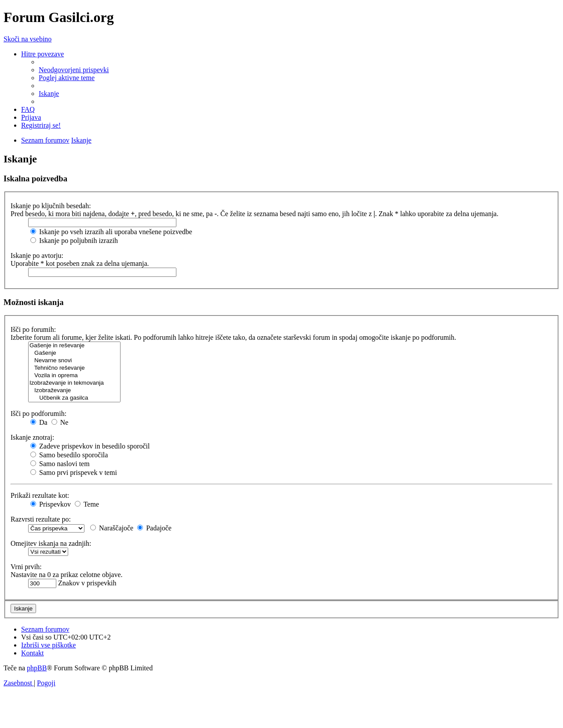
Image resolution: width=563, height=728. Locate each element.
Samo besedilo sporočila (69, 455)
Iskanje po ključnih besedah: (51, 206)
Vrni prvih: (26, 567)
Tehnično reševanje (74, 368)
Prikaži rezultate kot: (40, 495)
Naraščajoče (112, 528)
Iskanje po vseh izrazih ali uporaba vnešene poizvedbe (111, 232)
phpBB (37, 668)
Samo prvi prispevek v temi (74, 472)
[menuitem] (74, 70)
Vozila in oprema (74, 376)
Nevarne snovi (74, 361)
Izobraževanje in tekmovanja (74, 383)
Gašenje (74, 353)
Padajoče (154, 528)
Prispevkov (51, 504)
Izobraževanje (74, 391)
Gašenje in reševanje (74, 346)
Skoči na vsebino (27, 39)
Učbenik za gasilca (74, 398)
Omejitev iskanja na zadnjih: (51, 543)
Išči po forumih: (33, 329)
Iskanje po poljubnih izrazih (74, 241)
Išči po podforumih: (38, 414)
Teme (87, 504)
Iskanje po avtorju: (37, 256)
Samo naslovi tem (60, 464)
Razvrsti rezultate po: (41, 519)
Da (39, 422)
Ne (60, 422)
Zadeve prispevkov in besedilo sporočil (90, 446)
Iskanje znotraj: (32, 437)
